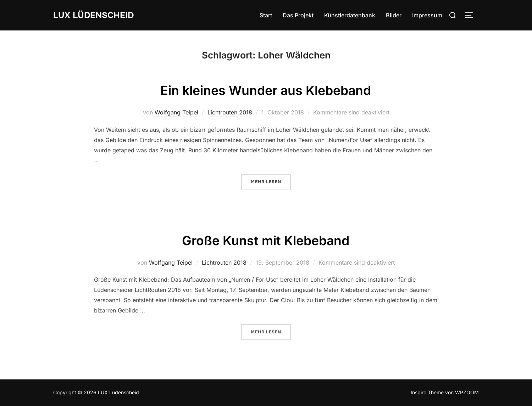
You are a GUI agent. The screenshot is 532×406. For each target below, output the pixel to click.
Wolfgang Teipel (176, 112)
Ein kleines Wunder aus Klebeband (266, 89)
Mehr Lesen (271, 181)
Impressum (427, 15)
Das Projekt (298, 15)
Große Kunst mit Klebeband (266, 240)
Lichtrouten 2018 (230, 112)
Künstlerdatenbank (350, 15)
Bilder (394, 15)
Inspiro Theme (427, 392)
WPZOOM (467, 392)
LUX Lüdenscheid (97, 15)
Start (266, 15)
